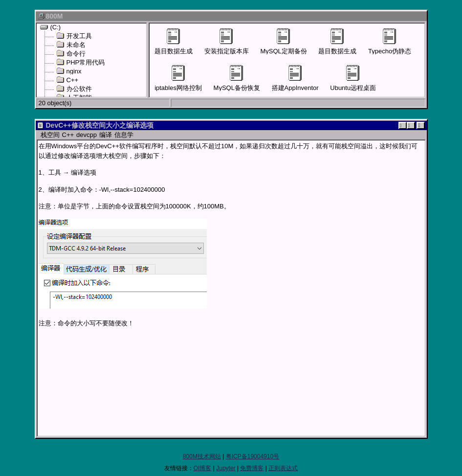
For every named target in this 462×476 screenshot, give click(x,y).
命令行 (71, 53)
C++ (67, 80)
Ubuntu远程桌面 (353, 78)
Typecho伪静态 (390, 42)
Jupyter (226, 468)
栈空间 (50, 135)
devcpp (87, 135)
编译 (106, 135)
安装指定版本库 (227, 42)
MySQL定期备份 (283, 42)
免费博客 (252, 468)
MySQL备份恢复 (237, 78)
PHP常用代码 (81, 62)
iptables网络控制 (178, 78)
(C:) (51, 27)
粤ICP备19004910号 (253, 456)
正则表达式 (283, 468)
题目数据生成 (174, 42)
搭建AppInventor (295, 78)
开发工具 (74, 36)
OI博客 (203, 468)
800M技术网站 (202, 456)
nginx (69, 71)
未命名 (71, 45)
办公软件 (74, 89)
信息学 (124, 135)
